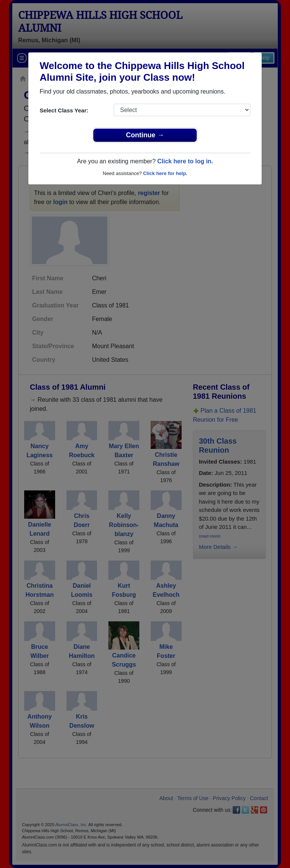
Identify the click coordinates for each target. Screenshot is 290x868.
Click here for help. (165, 173)
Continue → (145, 135)
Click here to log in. (185, 161)
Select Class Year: (64, 110)
